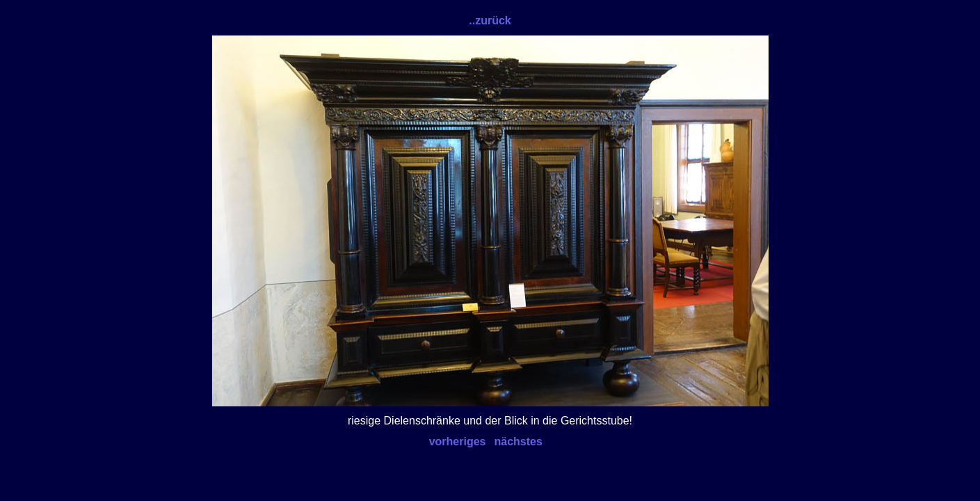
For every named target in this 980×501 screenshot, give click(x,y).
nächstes (519, 442)
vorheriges (458, 442)
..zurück (490, 21)
